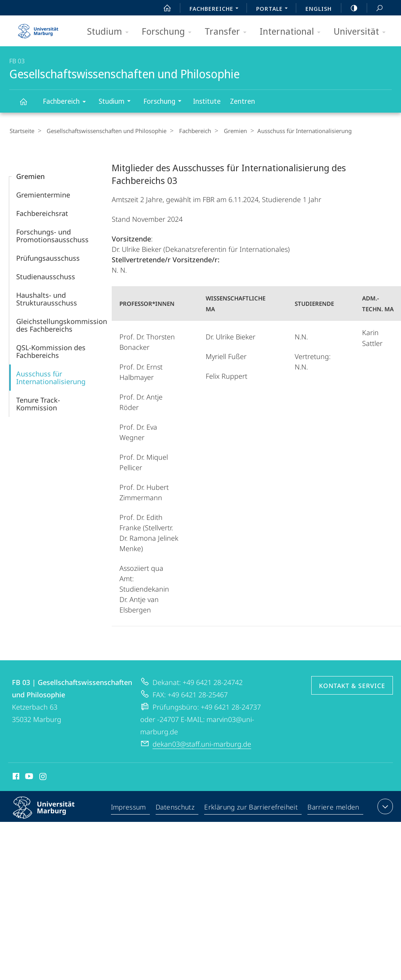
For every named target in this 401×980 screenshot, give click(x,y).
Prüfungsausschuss (48, 258)
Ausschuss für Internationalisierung (51, 377)
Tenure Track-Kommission (38, 403)
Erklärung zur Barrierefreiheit (252, 808)
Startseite (22, 131)
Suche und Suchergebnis (375, 8)
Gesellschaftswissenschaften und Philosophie (28, 105)
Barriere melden (333, 808)
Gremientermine (43, 194)
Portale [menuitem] (274, 9)
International (293, 32)
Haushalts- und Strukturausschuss (47, 299)
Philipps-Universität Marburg (50, 813)
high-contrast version (350, 8)
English (319, 8)
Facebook (15, 777)
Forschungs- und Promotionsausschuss (52, 235)
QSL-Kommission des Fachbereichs (51, 351)
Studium (110, 32)
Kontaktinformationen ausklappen (384, 806)
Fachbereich (67, 102)
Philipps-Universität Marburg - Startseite (38, 29)
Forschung (169, 32)
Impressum (130, 808)
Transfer (228, 32)
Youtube (28, 777)
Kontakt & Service (352, 685)
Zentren (242, 101)
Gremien (227, 131)
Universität (362, 32)
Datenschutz (177, 808)
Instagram (43, 777)
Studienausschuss (46, 276)
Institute (207, 101)
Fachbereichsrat (42, 213)
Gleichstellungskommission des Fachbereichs (62, 325)
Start (163, 8)
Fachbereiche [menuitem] (216, 9)
